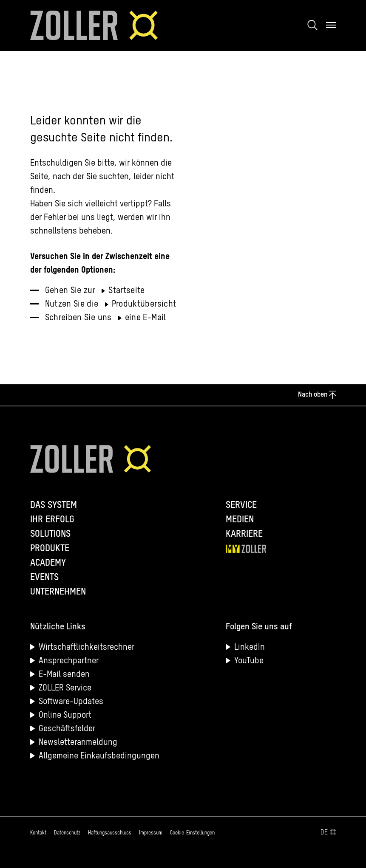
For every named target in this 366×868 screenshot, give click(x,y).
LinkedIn (250, 648)
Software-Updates (71, 702)
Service (241, 505)
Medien (240, 520)
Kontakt (38, 833)
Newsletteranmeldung (78, 743)
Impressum (151, 833)
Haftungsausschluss (110, 833)
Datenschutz (67, 833)
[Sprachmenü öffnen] (279, 833)
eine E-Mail (146, 318)
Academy (48, 563)
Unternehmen (58, 592)
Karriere (244, 534)
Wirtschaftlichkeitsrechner (87, 648)
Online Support (65, 716)
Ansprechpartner (69, 661)
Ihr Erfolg (52, 520)
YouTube (249, 661)
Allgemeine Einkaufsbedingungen (99, 756)
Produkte (50, 549)
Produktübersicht (144, 304)
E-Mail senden (64, 675)
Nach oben (317, 395)
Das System (54, 505)
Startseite (127, 291)
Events (44, 578)
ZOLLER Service (65, 688)
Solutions (50, 534)
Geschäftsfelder (67, 729)
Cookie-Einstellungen (192, 833)
